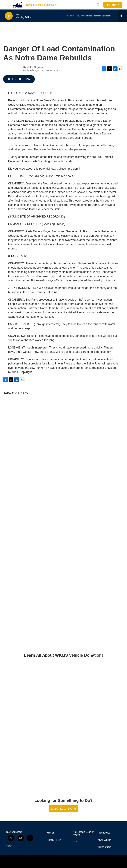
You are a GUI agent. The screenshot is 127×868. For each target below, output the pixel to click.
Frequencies (104, 833)
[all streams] (122, 16)
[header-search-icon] (98, 5)
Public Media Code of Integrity (83, 833)
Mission (51, 833)
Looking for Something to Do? (63, 800)
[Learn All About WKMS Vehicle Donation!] (63, 588)
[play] (9, 16)
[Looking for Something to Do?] (63, 734)
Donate (114, 5)
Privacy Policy (54, 840)
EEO (75, 841)
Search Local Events (64, 809)
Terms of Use (105, 847)
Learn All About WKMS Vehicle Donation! (63, 655)
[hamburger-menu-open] (8, 5)
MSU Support (105, 840)
